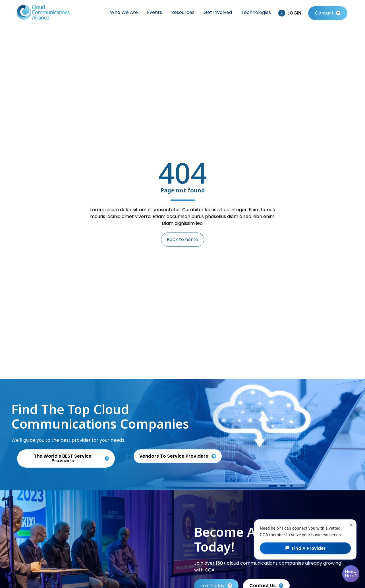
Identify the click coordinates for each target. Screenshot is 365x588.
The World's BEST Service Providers (63, 458)
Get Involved (218, 12)
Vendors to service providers (174, 456)
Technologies (256, 12)
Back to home (182, 239)
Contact (324, 13)
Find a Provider (305, 548)
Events (154, 12)
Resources (183, 12)
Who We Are (124, 12)
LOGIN (294, 13)
